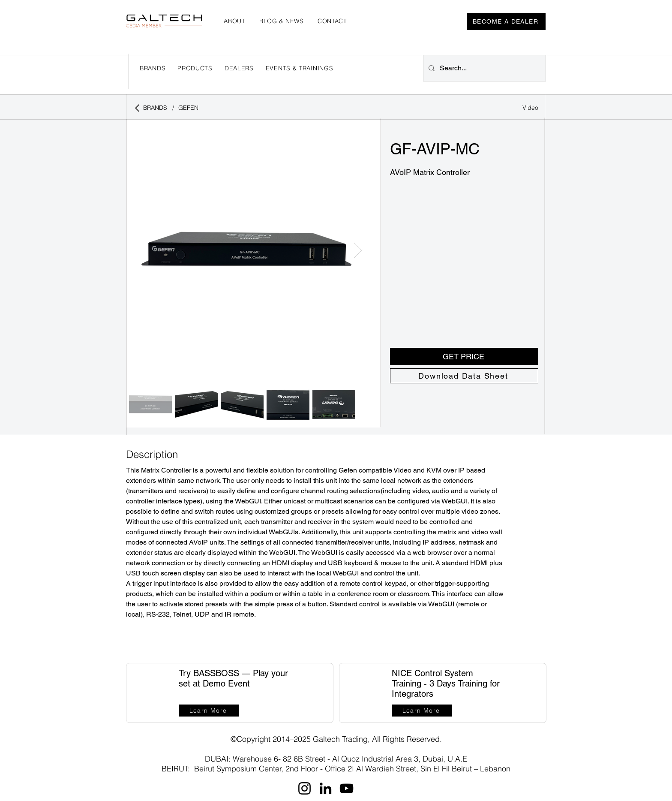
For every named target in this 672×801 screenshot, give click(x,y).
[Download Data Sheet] (464, 376)
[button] (239, 68)
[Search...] (484, 68)
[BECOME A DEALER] (506, 21)
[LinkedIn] (325, 788)
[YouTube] (346, 788)
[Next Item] (358, 250)
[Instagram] (304, 788)
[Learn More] (209, 711)
